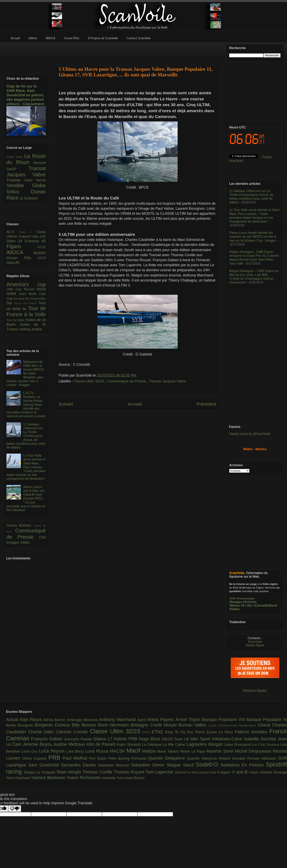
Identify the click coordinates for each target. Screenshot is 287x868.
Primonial (140, 758)
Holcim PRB (126, 739)
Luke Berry (76, 751)
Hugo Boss (150, 739)
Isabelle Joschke (261, 739)
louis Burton (135, 778)
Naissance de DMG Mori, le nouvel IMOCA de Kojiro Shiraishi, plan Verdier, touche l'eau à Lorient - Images (25, 373)
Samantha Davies (80, 765)
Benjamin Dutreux (53, 725)
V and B (240, 772)
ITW (42, 537)
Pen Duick (99, 758)
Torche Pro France (26, 303)
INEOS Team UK (176, 739)
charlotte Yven (114, 778)
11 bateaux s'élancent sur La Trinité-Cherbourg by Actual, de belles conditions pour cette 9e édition (26, 436)
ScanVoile (255, 642)
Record (40, 163)
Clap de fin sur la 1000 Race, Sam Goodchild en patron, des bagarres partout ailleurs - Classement (25, 95)
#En (250, 606)
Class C (28, 232)
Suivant (66, 404)
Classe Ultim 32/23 (90, 381)
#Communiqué (245, 598)
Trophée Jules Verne (26, 180)
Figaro (22, 246)
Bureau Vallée (193, 725)
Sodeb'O (208, 764)
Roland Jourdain (233, 758)
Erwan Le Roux (221, 732)
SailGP (17, 169)
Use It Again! (221, 772)
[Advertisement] (137, 52)
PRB (55, 758)
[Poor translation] (15, 809)
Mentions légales (255, 691)
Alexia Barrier (55, 720)
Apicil (142, 720)
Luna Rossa (97, 751)
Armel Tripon (189, 720)
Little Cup (15, 289)
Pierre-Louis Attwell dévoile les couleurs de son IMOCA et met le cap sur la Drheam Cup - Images (253, 237)
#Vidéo (234, 609)
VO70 (42, 258)
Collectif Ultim (29, 237)
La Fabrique (152, 745)
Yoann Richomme (84, 778)
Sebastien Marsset (114, 765)
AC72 (13, 232)
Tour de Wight (16, 320)
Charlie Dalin (42, 732)
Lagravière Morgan (205, 744)
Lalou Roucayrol (238, 745)
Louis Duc (30, 751)
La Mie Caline (175, 745)
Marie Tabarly (169, 751)
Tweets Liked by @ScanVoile (250, 434)
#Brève (235, 606)
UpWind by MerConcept (192, 772)
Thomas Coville (98, 772)
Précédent (207, 404)
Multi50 (40, 253)
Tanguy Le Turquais (40, 772)
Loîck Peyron (52, 751)
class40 (13, 262)
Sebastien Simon (149, 765)
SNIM (13, 294)
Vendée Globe (26, 185)
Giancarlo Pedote (79, 739)
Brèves (26, 525)
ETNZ (158, 732)
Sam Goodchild (45, 765)
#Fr (243, 606)
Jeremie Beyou (38, 744)
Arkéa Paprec (161, 720)
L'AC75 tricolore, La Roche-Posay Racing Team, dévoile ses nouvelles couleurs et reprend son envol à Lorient (26, 405)
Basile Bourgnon (20, 725)
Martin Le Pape (193, 751)
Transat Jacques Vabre (167, 381)
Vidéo (25, 542)
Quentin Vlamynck (203, 758)
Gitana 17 (103, 739)
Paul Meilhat (76, 758)
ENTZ (147, 732)
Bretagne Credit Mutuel (155, 725)
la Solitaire (29, 198)
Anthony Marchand (118, 720)
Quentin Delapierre (167, 758)
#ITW (232, 598)
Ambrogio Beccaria (83, 720)
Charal (265, 725)
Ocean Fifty (22, 258)
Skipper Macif (181, 765)
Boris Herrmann (114, 725)
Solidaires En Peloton (243, 765)
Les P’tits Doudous (266, 745)
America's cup (26, 284)
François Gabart (47, 739)
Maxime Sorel (221, 751)
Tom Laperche (160, 772)
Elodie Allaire (255, 645)
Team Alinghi (69, 772)
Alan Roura (32, 720)
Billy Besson (85, 725)
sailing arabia (31, 329)
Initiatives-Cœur (228, 739)
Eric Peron (197, 732)
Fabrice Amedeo (252, 732)
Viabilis (254, 772)
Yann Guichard (18, 778)
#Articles (250, 602)
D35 (43, 237)
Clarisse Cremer (73, 732)
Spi (10, 303)
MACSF (118, 751)
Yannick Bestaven (49, 778)
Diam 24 (16, 241)
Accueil (135, 404)
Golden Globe (15, 157)
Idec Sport (201, 739)
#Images (236, 602)
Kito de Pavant (102, 744)
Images (13, 542)
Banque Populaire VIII (224, 720)
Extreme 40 (35, 241)
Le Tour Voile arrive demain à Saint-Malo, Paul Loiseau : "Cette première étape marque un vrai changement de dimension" (26, 467)
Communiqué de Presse (127, 381)
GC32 (42, 247)
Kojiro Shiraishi (129, 745)
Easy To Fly (176, 732)
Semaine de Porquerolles (30, 299)
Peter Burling (120, 758)
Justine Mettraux (70, 744)
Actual (13, 720)
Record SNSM (35, 289)
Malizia (150, 751)
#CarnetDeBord (265, 606)
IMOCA (20, 252)
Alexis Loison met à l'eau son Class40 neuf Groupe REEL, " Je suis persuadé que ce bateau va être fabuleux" (26, 498)
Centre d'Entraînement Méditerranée (233, 725)
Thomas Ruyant (130, 772)
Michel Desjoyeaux (254, 751)
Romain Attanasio (263, 758)
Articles (13, 525)
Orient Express (35, 758)
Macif (134, 751)
